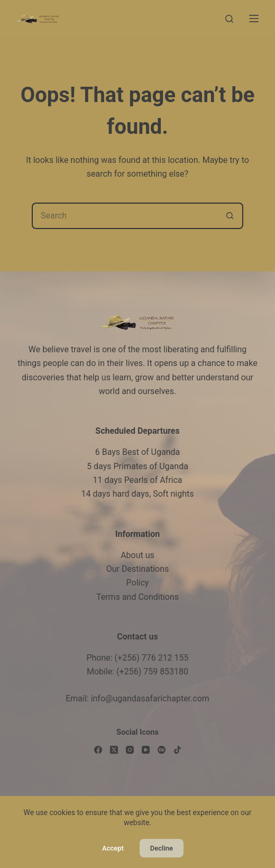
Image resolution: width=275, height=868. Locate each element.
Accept (113, 848)
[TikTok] (177, 750)
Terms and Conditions (137, 597)
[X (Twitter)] (114, 750)
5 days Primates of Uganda (137, 466)
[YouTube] (146, 750)
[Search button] (230, 216)
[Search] (229, 19)
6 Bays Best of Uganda (138, 452)
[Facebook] (98, 750)
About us (137, 555)
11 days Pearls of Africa (137, 480)
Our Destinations (137, 569)
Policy (138, 583)
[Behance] (162, 750)
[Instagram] (130, 750)
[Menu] (254, 19)
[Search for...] (124, 216)
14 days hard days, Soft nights (137, 494)
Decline (162, 848)
